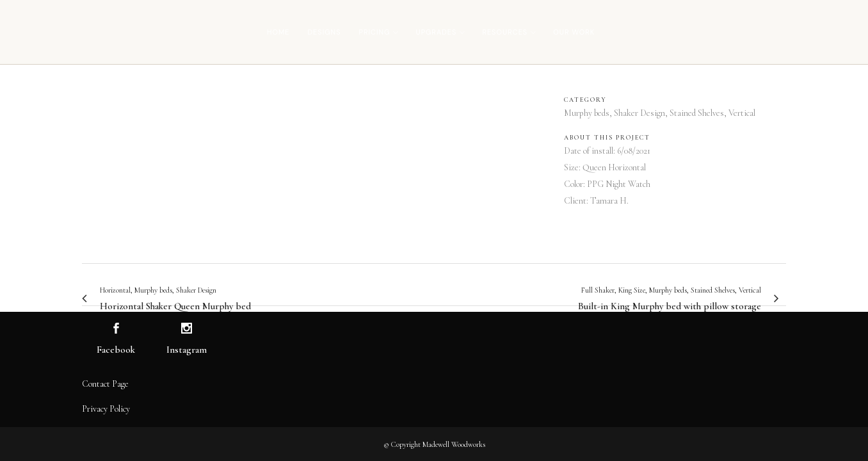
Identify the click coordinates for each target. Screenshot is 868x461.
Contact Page (105, 384)
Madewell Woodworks (454, 444)
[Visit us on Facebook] (116, 329)
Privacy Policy (106, 409)
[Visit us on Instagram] (187, 329)
